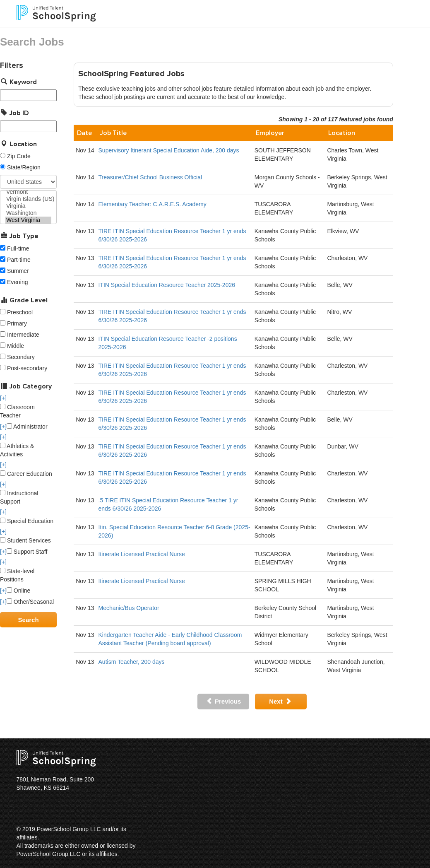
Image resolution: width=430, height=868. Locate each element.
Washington (28, 213)
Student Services (25, 540)
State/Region (24, 167)
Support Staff (27, 552)
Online (18, 591)
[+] (3, 398)
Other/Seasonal (30, 602)
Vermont (28, 192)
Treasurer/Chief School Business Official (150, 177)
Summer (18, 271)
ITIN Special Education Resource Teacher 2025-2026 (167, 285)
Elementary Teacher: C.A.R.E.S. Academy (153, 204)
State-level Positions (17, 575)
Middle (16, 346)
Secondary (21, 357)
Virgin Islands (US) (28, 199)
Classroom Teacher (17, 411)
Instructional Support (19, 497)
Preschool (20, 312)
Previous (224, 701)
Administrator (27, 427)
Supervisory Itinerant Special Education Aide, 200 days (169, 150)
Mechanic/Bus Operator (129, 608)
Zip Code (19, 156)
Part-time (19, 260)
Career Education (26, 474)
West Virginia (28, 220)
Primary (17, 323)
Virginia (28, 206)
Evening (18, 282)
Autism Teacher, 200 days (132, 662)
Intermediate (23, 335)
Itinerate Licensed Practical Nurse (142, 554)
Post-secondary (27, 368)
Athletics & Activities (17, 450)
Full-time (18, 248)
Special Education (27, 521)
